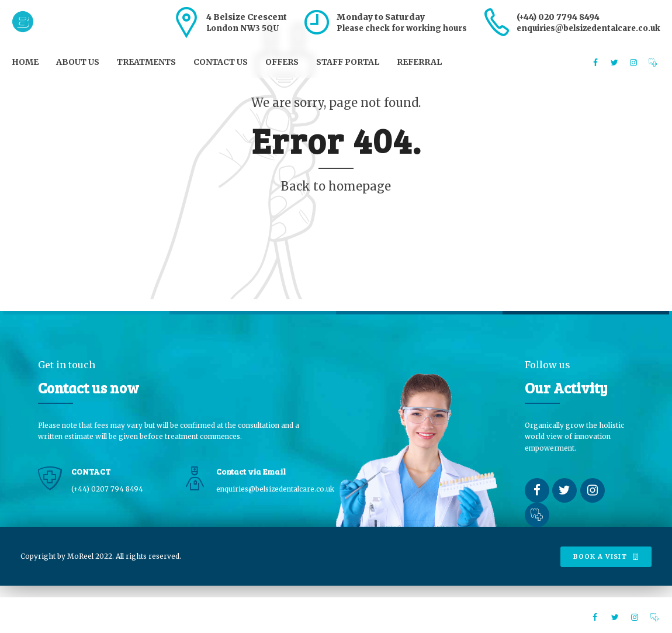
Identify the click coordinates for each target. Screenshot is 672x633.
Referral (419, 62)
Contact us (221, 62)
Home (25, 62)
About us (78, 62)
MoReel (80, 556)
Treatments (146, 62)
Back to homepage (336, 186)
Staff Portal (348, 62)
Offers (282, 62)
